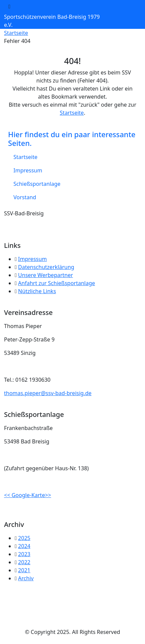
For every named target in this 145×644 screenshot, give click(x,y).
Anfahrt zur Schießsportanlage (57, 283)
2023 (24, 554)
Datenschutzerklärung (46, 267)
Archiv (26, 578)
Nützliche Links (37, 291)
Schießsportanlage (37, 184)
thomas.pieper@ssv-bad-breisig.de (48, 393)
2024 (24, 546)
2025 (24, 538)
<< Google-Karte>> (28, 495)
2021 (24, 570)
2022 (24, 562)
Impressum (28, 170)
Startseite (16, 33)
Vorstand (25, 197)
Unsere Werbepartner (46, 275)
